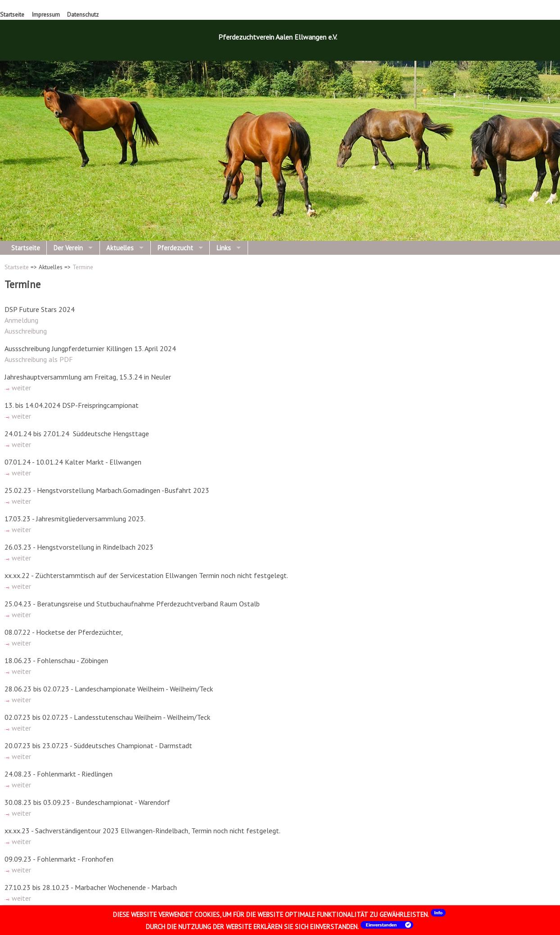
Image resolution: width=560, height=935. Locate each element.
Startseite (12, 14)
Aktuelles (120, 248)
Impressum (46, 14)
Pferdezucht (175, 248)
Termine (83, 267)
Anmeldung (21, 320)
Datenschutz (83, 14)
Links (224, 248)
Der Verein (68, 248)
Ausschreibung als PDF (39, 359)
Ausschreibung (26, 331)
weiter (18, 388)
